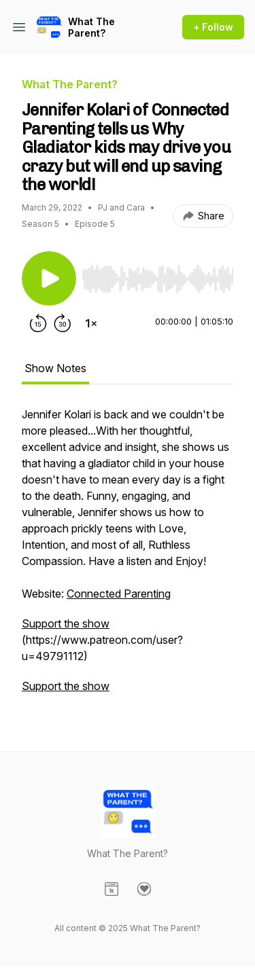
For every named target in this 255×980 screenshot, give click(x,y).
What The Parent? (91, 28)
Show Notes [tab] (55, 368)
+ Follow (213, 27)
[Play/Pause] (49, 278)
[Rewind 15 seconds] (38, 323)
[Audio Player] (157, 275)
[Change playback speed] (91, 323)
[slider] (157, 279)
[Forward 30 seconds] (63, 323)
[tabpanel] (128, 557)
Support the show (66, 623)
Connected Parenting (119, 594)
